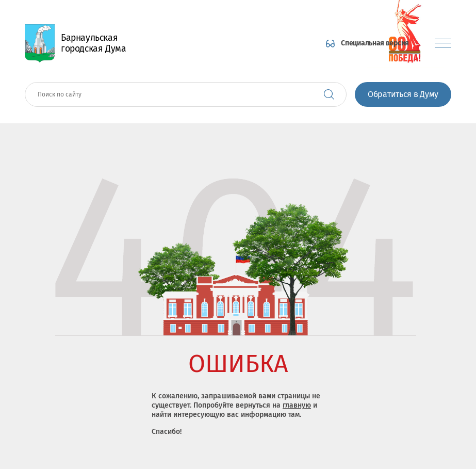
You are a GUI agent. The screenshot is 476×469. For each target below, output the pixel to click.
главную (297, 405)
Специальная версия (375, 43)
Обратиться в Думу (403, 94)
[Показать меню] (443, 43)
